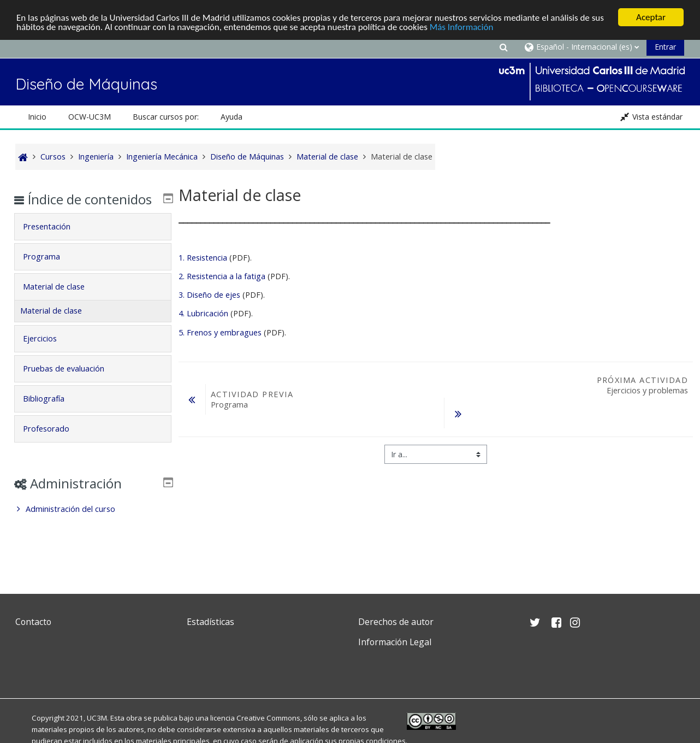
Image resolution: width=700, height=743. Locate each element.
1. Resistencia (203, 258)
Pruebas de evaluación (71, 384)
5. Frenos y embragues (220, 332)
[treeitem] (93, 525)
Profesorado (54, 444)
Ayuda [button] (232, 117)
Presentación (54, 242)
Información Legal (395, 642)
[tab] (93, 243)
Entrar (665, 47)
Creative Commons (268, 718)
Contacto (33, 622)
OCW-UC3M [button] (90, 117)
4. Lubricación (203, 313)
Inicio (37, 117)
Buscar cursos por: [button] (166, 117)
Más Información (462, 27)
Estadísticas (210, 622)
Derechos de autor (396, 622)
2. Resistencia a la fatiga (222, 276)
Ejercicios (48, 354)
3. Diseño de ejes (209, 295)
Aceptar (651, 17)
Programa (49, 272)
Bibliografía (51, 414)
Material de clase (61, 302)
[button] (503, 47)
